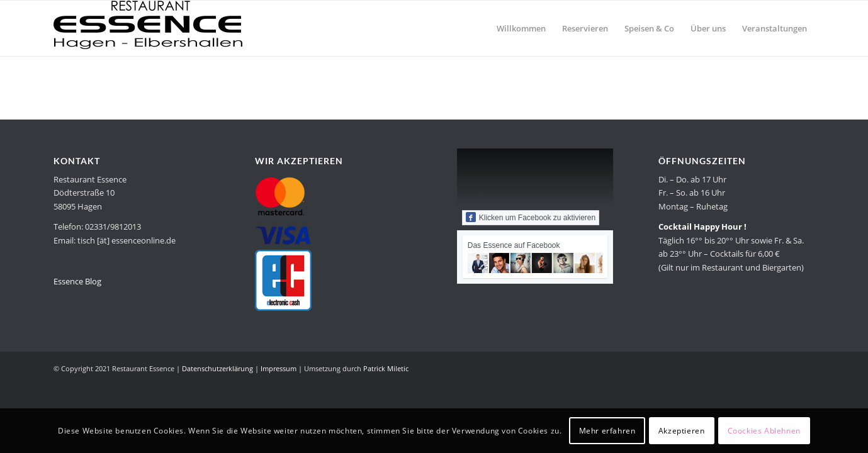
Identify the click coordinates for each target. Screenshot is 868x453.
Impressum (279, 368)
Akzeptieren (682, 431)
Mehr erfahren (607, 431)
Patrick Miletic (386, 368)
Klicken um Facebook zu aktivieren (531, 217)
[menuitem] (521, 28)
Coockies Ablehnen (764, 431)
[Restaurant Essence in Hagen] (148, 28)
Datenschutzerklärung (217, 368)
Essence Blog (77, 281)
